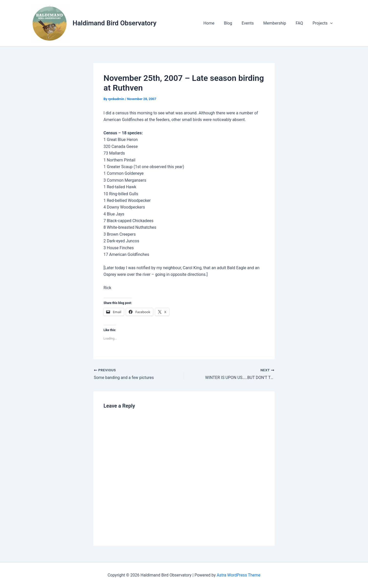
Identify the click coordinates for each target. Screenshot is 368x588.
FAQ (301, 23)
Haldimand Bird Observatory (114, 23)
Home (216, 23)
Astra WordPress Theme (238, 575)
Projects (323, 23)
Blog (234, 23)
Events (252, 23)
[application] (331, 23)
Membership (278, 23)
